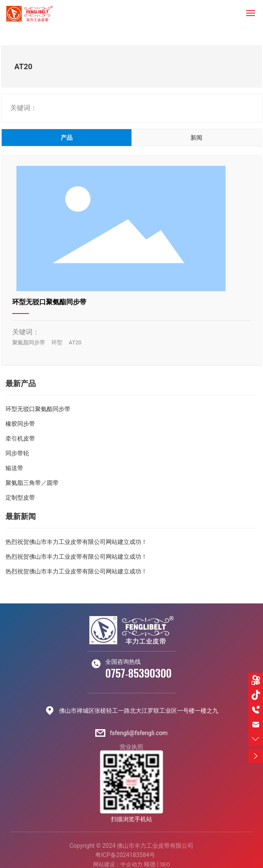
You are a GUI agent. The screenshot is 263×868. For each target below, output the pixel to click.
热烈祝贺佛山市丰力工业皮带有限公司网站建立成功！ (76, 542)
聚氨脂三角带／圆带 (32, 483)
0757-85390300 (138, 673)
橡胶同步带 (20, 424)
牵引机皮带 (20, 438)
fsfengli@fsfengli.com (138, 733)
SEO (165, 864)
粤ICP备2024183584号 (125, 855)
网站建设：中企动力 (118, 864)
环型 (57, 342)
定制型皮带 (20, 498)
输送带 (14, 468)
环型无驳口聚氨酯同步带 (49, 302)
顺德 (150, 864)
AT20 (75, 342)
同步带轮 (17, 453)
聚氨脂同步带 (29, 342)
